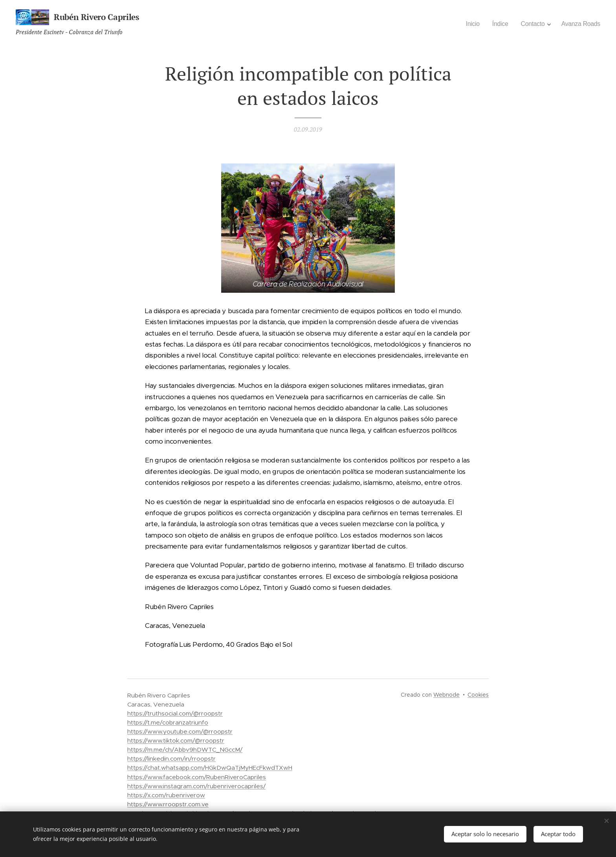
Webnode (446, 695)
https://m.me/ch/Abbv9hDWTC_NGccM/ (185, 750)
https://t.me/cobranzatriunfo (168, 722)
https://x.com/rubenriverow (166, 795)
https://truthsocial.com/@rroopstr (175, 713)
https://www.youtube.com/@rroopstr (180, 731)
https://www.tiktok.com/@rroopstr (176, 740)
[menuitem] (469, 24)
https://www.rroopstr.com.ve (168, 804)
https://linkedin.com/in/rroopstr (171, 759)
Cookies (478, 695)
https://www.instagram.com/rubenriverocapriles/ (196, 786)
